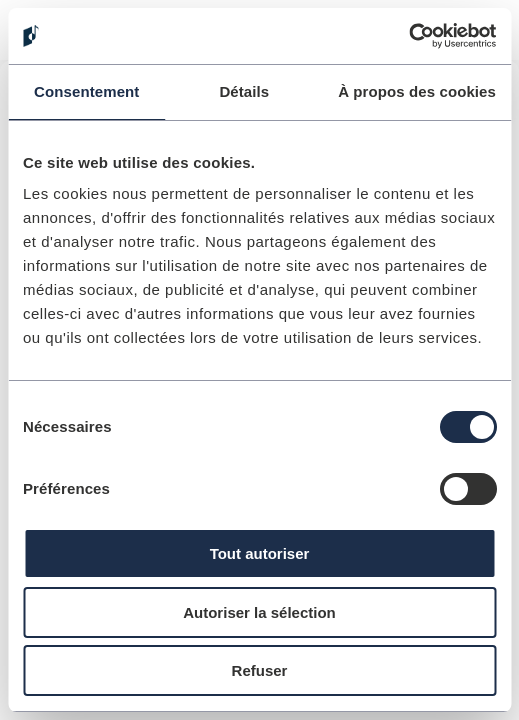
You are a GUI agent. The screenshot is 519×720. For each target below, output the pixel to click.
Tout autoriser (260, 553)
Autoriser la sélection (259, 612)
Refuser (260, 670)
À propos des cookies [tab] (417, 91)
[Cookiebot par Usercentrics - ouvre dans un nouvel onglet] (408, 36)
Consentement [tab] (86, 91)
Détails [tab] (244, 91)
